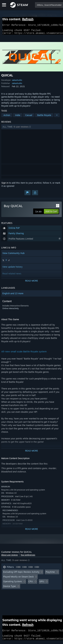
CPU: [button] (31, 583)
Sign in (5, 185)
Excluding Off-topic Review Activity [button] (21, 574)
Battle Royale (44, 117)
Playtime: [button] (50, 574)
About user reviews (10, 557)
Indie (18, 117)
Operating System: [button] (13, 583)
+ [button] (57, 117)
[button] (31, 129)
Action (7, 117)
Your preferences (28, 557)
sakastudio (17, 82)
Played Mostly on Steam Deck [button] (18, 578)
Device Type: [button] (10, 588)
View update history (12, 269)
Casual (29, 117)
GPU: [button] (42, 583)
